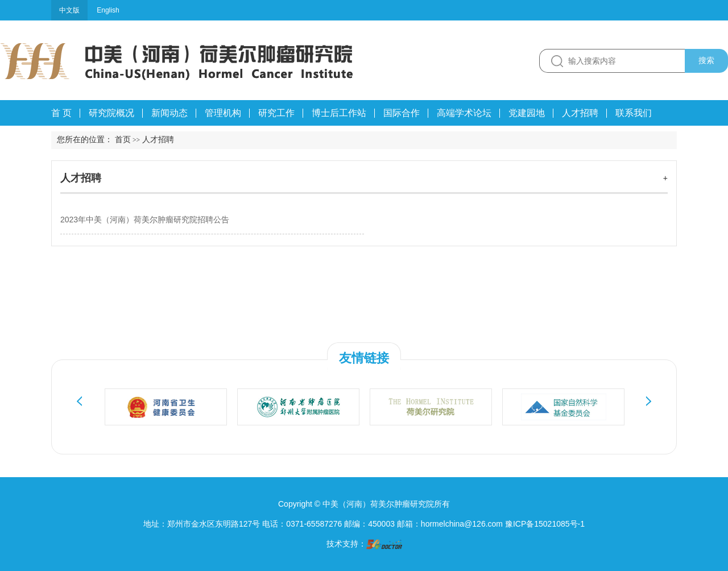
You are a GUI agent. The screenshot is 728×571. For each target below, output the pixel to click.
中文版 (69, 10)
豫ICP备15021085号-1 (545, 524)
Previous (80, 401)
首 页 (61, 113)
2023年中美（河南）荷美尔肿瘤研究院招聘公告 (145, 220)
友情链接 (364, 358)
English (108, 10)
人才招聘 (81, 178)
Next (648, 401)
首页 (123, 140)
